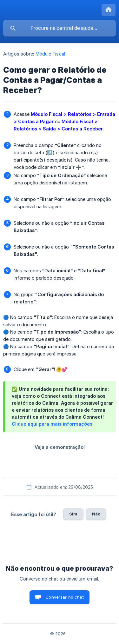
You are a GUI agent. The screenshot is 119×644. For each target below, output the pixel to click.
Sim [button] (73, 514)
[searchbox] (60, 28)
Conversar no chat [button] (65, 597)
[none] (109, 10)
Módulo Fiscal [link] (50, 54)
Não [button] (96, 514)
